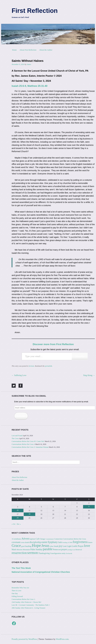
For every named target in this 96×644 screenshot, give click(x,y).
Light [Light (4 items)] (69, 546)
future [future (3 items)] (90, 542)
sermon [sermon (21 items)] (32, 553)
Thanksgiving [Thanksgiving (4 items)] (44, 553)
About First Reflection (28, 50)
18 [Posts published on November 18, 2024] (29, 514)
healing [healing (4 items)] (28, 546)
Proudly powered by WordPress (24, 639)
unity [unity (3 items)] (64, 553)
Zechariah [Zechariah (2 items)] (69, 553)
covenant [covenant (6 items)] (16, 542)
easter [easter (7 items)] (44, 542)
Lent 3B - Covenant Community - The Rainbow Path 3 (31, 605)
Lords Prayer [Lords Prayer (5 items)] (78, 546)
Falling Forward (17, 596)
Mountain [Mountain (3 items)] (26, 550)
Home (14, 50)
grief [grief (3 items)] (23, 546)
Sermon (32, 366)
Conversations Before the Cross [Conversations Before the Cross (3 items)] (74, 539)
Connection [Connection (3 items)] (58, 539)
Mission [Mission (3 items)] (19, 550)
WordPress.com (62, 639)
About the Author (46, 50)
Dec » (19, 524)
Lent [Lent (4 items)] (65, 546)
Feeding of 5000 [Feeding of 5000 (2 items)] (67, 542)
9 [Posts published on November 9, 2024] (89, 506)
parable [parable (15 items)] (48, 549)
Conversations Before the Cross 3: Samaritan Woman (30, 447)
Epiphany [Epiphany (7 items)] (53, 542)
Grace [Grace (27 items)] (16, 546)
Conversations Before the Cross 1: (23, 599)
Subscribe (80, 356)
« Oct (14, 524)
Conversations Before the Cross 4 (23, 444)
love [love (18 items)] (87, 546)
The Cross (15, 438)
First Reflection (35, 11)
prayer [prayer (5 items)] (64, 549)
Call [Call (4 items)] (37, 539)
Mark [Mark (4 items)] (14, 549)
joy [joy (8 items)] (61, 546)
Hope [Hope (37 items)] (36, 545)
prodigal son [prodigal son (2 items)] (71, 550)
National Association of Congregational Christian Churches (41, 572)
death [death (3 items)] (27, 542)
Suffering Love (19, 375)
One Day (15, 593)
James (29, 64)
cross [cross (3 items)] (23, 542)
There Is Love (16, 591)
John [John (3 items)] (51, 546)
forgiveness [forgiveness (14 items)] (80, 542)
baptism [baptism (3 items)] (32, 539)
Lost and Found (17, 436)
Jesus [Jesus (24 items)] (45, 546)
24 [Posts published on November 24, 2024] (18, 518)
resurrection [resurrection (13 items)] (19, 553)
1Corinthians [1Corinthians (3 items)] (16, 539)
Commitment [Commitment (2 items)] (50, 539)
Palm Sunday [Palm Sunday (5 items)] (36, 549)
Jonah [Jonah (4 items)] (56, 546)
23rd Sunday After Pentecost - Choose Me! (27, 602)
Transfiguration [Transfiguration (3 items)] (56, 553)
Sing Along (89, 375)
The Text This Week (21, 568)
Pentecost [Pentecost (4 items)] (57, 549)
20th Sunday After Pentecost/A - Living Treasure (29, 608)
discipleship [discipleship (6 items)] (35, 542)
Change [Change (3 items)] (42, 539)
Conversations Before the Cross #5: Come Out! (28, 441)
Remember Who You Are (20, 588)
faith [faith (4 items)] (60, 542)
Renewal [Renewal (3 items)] (79, 550)
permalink (49, 366)
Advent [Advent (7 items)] (25, 539)
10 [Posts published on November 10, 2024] (18, 510)
